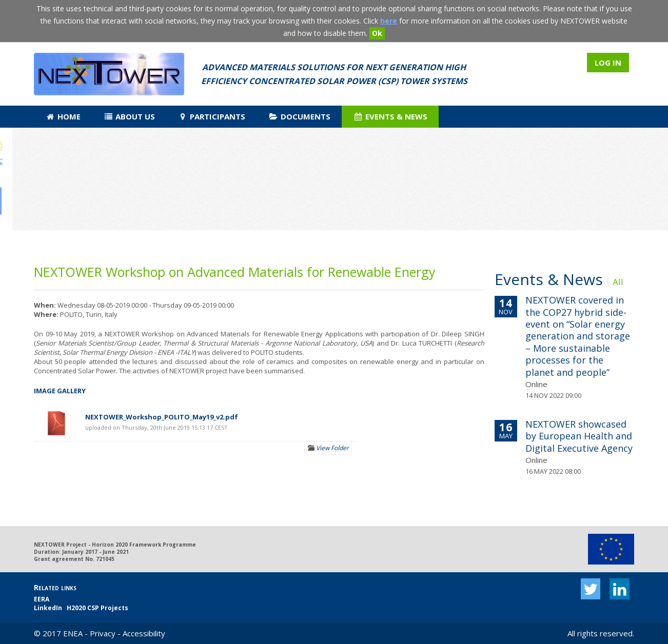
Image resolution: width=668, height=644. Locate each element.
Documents (299, 116)
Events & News (390, 116)
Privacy (103, 633)
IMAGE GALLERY (60, 391)
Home (63, 116)
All (618, 282)
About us (129, 116)
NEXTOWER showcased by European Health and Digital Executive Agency (579, 436)
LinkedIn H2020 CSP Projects (81, 608)
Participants (212, 116)
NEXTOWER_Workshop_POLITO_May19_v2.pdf (162, 417)
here (389, 21)
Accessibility (144, 633)
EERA (42, 599)
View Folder (328, 448)
